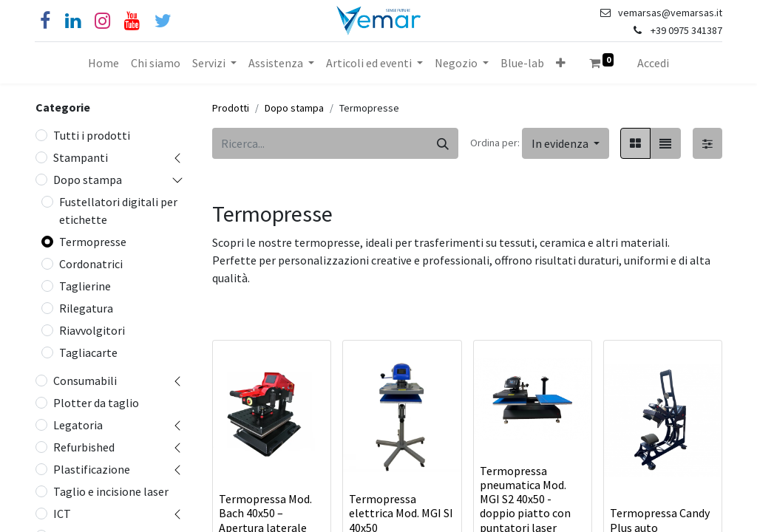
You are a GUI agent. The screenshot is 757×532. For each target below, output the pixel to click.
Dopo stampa (88, 180)
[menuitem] (103, 63)
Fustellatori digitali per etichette (118, 211)
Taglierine (85, 286)
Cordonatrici (91, 264)
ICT (62, 514)
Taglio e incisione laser (111, 491)
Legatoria (78, 425)
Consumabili (85, 381)
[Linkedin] (73, 21)
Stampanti (81, 157)
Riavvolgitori (92, 330)
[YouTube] (132, 21)
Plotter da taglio (96, 403)
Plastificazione (92, 469)
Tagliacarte (88, 352)
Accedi (653, 63)
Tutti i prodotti (92, 135)
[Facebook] (45, 21)
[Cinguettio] (163, 21)
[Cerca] (443, 143)
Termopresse (93, 242)
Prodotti (231, 108)
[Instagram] (102, 21)
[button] (561, 63)
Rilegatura (86, 308)
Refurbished (84, 447)
